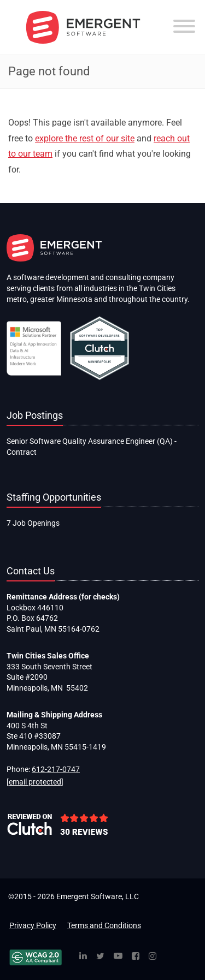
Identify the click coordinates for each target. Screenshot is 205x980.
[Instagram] (153, 957)
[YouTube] (118, 957)
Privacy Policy (33, 925)
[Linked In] (83, 957)
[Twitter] (100, 957)
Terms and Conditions (104, 925)
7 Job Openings (33, 523)
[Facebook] (136, 957)
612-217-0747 (56, 769)
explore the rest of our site (85, 138)
